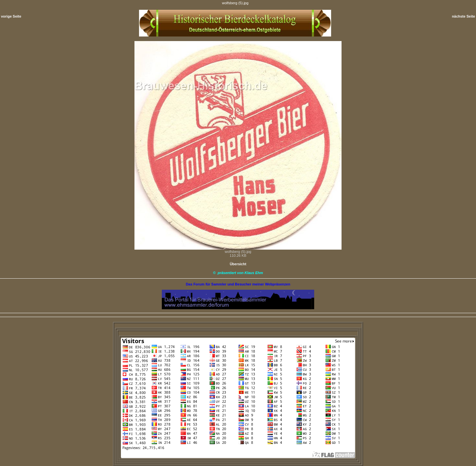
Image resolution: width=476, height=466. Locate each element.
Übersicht (238, 264)
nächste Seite (463, 16)
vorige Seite (11, 16)
